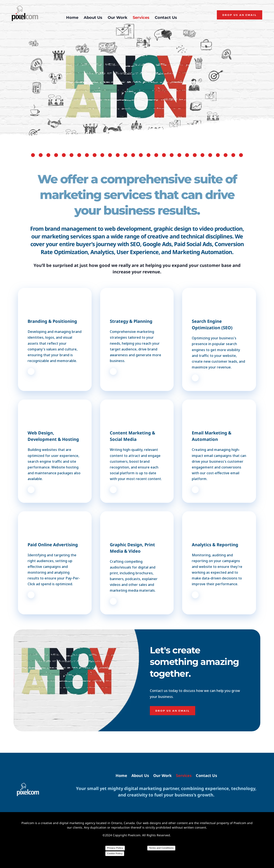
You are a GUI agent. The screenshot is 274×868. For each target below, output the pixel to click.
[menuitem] (72, 18)
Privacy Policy (115, 848)
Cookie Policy (115, 853)
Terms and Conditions (161, 848)
